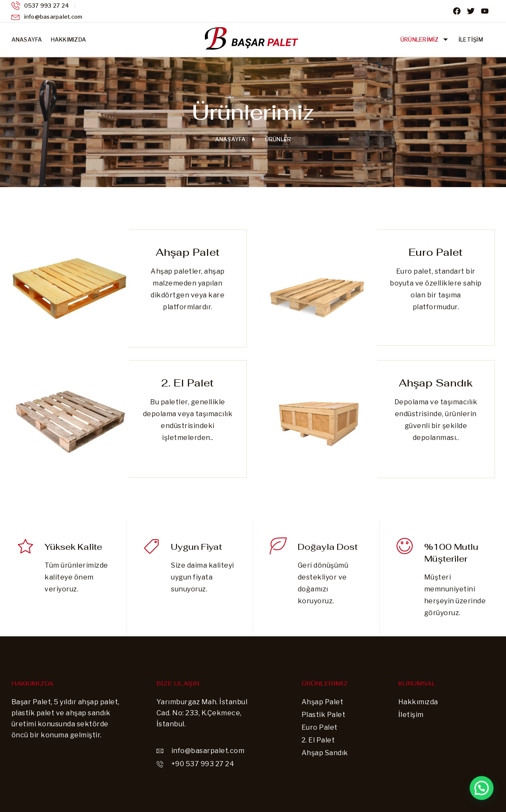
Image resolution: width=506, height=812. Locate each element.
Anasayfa (27, 39)
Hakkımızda (69, 39)
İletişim (471, 39)
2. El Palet (187, 383)
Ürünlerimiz (425, 39)
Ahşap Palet (188, 252)
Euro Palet (436, 252)
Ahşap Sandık (436, 383)
